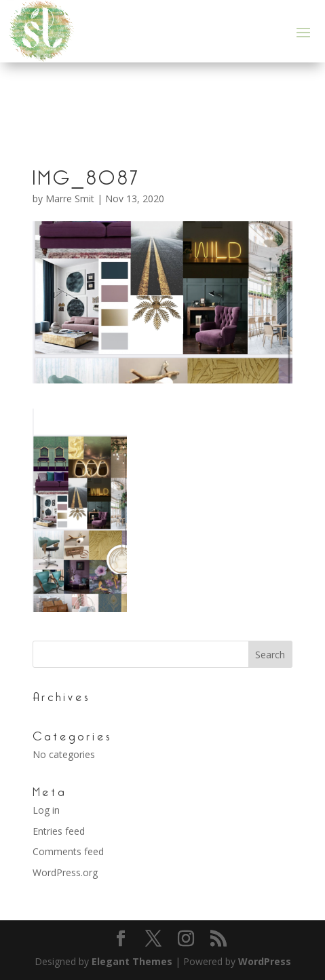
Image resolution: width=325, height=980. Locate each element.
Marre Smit (70, 199)
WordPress (265, 961)
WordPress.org (65, 872)
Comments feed (68, 851)
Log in (46, 810)
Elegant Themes (132, 961)
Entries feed (59, 831)
